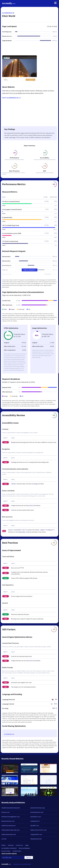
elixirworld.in (8, 13)
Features (11, 845)
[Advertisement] (29, 49)
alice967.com (35, 825)
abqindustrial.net (36, 839)
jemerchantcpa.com (8, 821)
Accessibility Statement (9, 848)
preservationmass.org (38, 808)
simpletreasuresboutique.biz (11, 808)
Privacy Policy (6, 851)
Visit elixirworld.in (12, 98)
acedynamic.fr (35, 821)
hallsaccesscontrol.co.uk (38, 830)
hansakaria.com (36, 817)
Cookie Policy (17, 851)
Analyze (29, 858)
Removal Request (24, 848)
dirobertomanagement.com (11, 817)
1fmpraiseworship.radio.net (10, 830)
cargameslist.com (36, 834)
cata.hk (4, 839)
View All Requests (30, 270)
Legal (27, 845)
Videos (4, 845)
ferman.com (5, 812)
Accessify (9, 3)
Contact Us (19, 845)
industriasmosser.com (9, 834)
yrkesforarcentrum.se (8, 825)
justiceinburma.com (37, 812)
